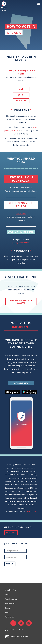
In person (21, 101)
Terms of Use (31, 511)
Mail (21, 89)
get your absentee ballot (21, 302)
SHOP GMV (11, 533)
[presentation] (21, 573)
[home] (3, 6)
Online (21, 95)
